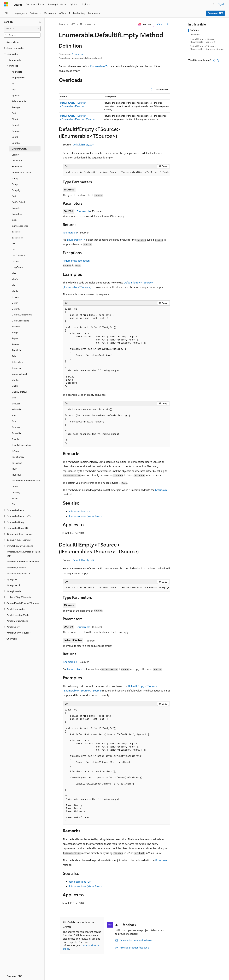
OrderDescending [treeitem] (20, 321)
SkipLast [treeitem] (16, 404)
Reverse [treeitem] (15, 344)
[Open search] (214, 4)
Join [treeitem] (14, 243)
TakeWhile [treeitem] (17, 433)
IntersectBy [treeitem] (17, 238)
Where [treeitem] (15, 498)
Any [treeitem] (14, 89)
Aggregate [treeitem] (17, 72)
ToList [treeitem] (15, 469)
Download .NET (215, 13)
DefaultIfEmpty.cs (82, 144)
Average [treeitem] (16, 107)
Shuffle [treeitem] (15, 380)
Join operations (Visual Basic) (85, 516)
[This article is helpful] (214, 60)
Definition (195, 30)
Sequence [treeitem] (17, 368)
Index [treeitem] (14, 220)
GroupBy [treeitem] (16, 208)
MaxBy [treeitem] (15, 279)
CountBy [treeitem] (16, 143)
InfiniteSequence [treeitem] (20, 226)
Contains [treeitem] (16, 131)
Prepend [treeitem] (16, 326)
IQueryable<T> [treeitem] (14, 585)
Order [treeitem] (15, 303)
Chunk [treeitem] (15, 119)
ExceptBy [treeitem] (16, 190)
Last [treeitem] (14, 249)
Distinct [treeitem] (15, 155)
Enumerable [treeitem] (15, 60)
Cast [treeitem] (14, 113)
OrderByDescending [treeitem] (22, 315)
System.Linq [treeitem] (12, 42)
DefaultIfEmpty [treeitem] (19, 149)
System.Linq (78, 54)
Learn (62, 24)
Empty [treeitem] (15, 178)
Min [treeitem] (14, 285)
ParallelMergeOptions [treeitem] (17, 621)
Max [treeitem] (14, 273)
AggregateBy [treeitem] (18, 78)
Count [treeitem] (15, 137)
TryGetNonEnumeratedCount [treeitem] (26, 481)
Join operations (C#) (80, 511)
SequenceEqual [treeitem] (19, 374)
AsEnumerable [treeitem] (19, 101)
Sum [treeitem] (14, 415)
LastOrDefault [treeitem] (19, 255)
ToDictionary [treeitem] (18, 457)
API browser (86, 24)
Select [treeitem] (15, 356)
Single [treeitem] (15, 386)
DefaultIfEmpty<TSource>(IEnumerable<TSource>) (203, 40)
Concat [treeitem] (15, 125)
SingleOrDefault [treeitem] (20, 392)
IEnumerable (83, 211)
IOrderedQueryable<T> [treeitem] (18, 573)
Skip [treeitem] (14, 398)
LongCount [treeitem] (17, 267)
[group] (117, 172)
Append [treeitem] (16, 95)
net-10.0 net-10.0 (75, 533)
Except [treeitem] (15, 184)
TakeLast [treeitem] (16, 427)
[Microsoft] (6, 4)
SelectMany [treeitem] (18, 362)
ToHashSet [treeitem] (17, 463)
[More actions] (167, 24)
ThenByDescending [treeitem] (21, 445)
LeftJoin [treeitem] (15, 261)
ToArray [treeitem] (15, 451)
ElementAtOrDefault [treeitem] (22, 172)
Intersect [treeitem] (16, 232)
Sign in (222, 4)
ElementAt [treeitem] (17, 166)
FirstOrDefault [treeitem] (19, 202)
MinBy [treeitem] (15, 291)
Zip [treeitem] (13, 504)
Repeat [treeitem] (15, 338)
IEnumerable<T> (99, 66)
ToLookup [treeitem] (17, 475)
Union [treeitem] (15, 487)
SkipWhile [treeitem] (17, 409)
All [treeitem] (13, 84)
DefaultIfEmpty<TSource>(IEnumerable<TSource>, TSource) (207, 47)
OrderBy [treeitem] (16, 309)
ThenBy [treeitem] (15, 439)
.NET (72, 24)
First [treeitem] (14, 196)
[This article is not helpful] (218, 60)
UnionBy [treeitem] (16, 492)
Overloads (195, 35)
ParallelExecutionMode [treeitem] (18, 615)
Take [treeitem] (14, 421)
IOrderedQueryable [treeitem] (16, 568)
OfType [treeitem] (15, 297)
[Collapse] (40, 22)
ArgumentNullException (76, 261)
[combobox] (22, 29)
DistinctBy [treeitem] (17, 160)
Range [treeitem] (15, 332)
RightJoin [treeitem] (16, 350)
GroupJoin (161, 490)
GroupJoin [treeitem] (17, 214)
